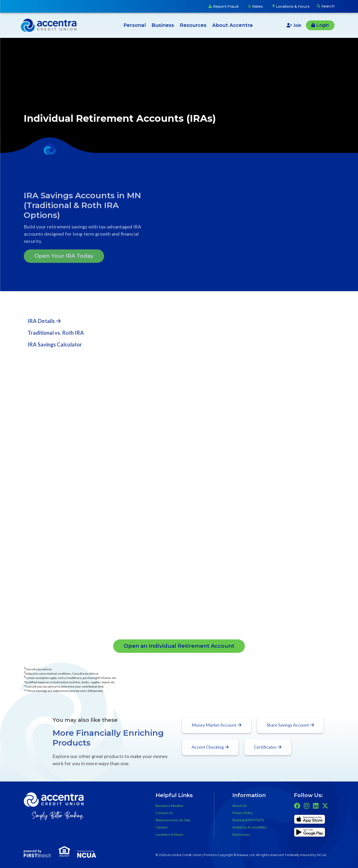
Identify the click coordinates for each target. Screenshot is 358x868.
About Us (240, 806)
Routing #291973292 (248, 820)
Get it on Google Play (310, 833)
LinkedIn (316, 806)
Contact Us (164, 813)
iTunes (310, 820)
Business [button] (163, 25)
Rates (258, 6)
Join (297, 25)
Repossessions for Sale (173, 820)
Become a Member (170, 806)
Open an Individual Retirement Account (179, 646)
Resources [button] (193, 25)
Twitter (325, 806)
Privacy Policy (243, 813)
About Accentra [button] (232, 25)
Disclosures (241, 834)
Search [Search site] (328, 6)
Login (323, 25)
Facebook (297, 806)
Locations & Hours (293, 6)
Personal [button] (135, 25)
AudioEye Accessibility (249, 827)
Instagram (307, 806)
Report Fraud (226, 6)
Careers (162, 827)
